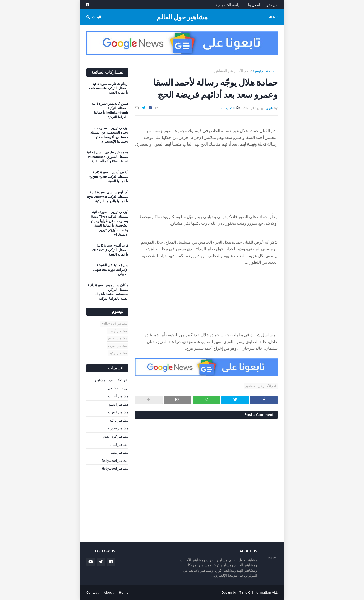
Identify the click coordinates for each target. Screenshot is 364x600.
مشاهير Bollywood (115, 461)
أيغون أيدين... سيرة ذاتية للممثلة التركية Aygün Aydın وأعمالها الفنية (108, 177)
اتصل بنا (254, 5)
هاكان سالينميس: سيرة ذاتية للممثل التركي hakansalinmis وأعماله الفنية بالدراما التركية (108, 292)
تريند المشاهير (118, 388)
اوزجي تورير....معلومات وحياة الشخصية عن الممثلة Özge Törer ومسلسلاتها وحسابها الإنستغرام (109, 135)
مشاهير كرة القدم (116, 436)
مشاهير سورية (118, 428)
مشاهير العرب (117, 346)
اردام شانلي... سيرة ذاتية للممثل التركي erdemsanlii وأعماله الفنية (109, 88)
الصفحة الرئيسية (265, 71)
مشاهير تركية (118, 353)
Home (124, 592)
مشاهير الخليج (117, 338)
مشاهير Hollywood (114, 324)
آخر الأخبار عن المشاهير (232, 71)
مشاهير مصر (119, 452)
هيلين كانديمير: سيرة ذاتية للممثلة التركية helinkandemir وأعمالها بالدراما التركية (110, 110)
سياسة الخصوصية (229, 5)
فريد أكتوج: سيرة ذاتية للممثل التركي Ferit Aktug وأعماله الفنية (109, 250)
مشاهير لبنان (119, 445)
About (109, 592)
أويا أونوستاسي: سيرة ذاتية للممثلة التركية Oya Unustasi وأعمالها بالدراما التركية (108, 197)
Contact (92, 592)
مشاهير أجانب (118, 331)
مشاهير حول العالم (182, 17)
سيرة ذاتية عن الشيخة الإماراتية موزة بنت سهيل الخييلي (111, 270)
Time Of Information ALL (259, 592)
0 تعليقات (228, 108)
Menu (273, 17)
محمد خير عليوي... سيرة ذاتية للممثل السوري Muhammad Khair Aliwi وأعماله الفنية (107, 157)
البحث (96, 17)
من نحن (272, 5)
